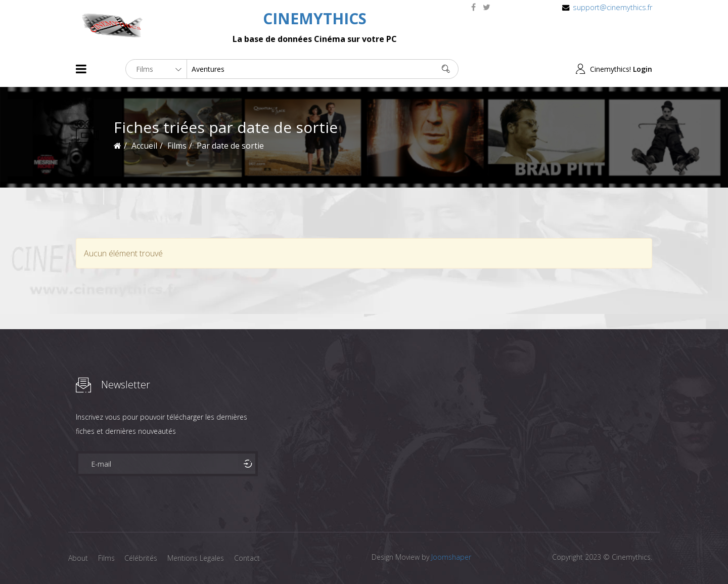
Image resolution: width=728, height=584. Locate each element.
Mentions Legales (196, 558)
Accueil (144, 146)
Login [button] (643, 69)
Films (106, 558)
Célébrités (141, 558)
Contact (247, 558)
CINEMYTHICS (315, 18)
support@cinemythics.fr (612, 7)
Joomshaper (451, 557)
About (78, 558)
